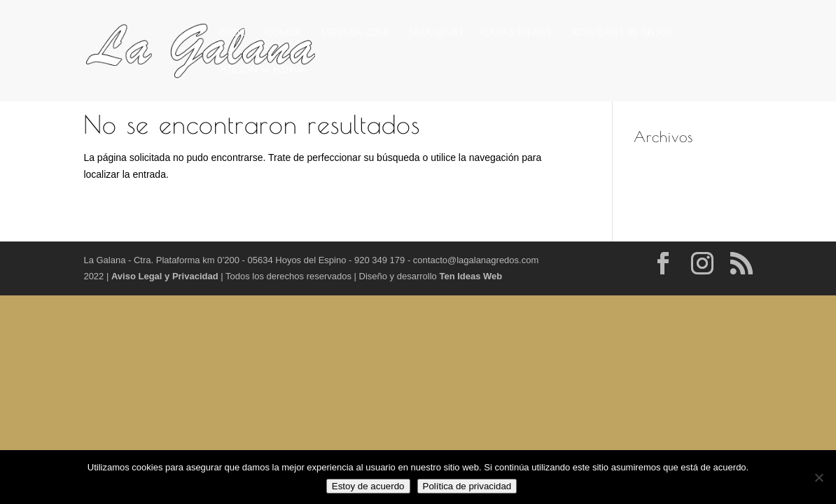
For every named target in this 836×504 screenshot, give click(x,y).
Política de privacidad (467, 486)
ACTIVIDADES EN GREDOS (621, 32)
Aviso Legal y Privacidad (166, 276)
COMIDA (284, 32)
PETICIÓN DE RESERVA (263, 69)
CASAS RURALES (517, 32)
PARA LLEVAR (437, 32)
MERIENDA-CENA (356, 32)
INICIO (234, 32)
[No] (818, 477)
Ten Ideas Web (471, 276)
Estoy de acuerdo (368, 486)
